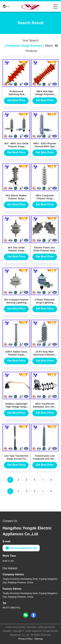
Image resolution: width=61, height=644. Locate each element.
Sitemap (38, 639)
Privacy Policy (25, 639)
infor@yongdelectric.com (21, 548)
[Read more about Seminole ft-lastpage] (51, 491)
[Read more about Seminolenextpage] (43, 491)
